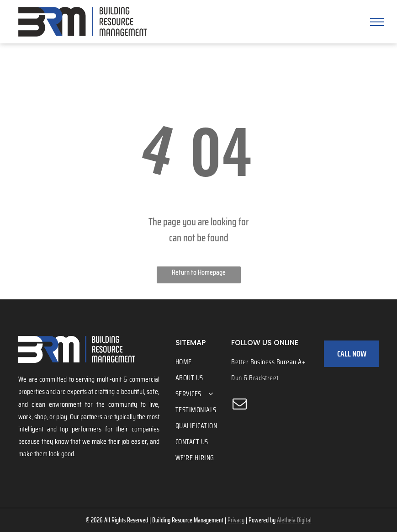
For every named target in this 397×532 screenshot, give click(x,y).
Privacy (236, 520)
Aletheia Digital (294, 520)
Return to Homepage (199, 272)
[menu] (377, 22)
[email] (239, 405)
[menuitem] (209, 362)
